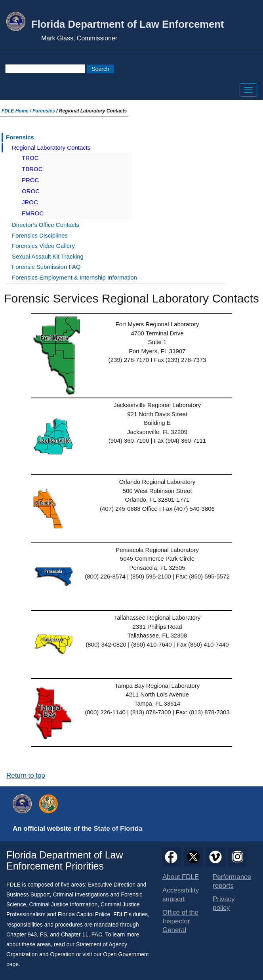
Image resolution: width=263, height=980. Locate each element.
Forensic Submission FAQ (46, 267)
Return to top (26, 775)
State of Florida (118, 829)
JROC (30, 202)
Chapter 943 (22, 934)
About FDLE (181, 877)
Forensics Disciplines (40, 235)
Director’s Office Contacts (46, 225)
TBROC (32, 169)
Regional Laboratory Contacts (51, 147)
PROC (30, 180)
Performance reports (232, 881)
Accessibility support (181, 895)
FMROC (33, 213)
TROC (30, 158)
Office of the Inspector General (180, 921)
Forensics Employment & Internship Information (74, 277)
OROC (31, 191)
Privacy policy (224, 903)
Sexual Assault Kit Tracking (48, 256)
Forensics (44, 111)
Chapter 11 (75, 934)
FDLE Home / (17, 111)
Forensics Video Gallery (43, 246)
